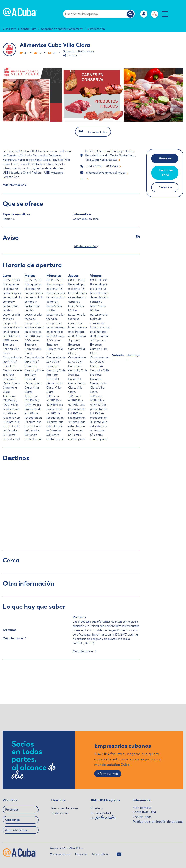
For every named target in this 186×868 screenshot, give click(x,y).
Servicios (166, 187)
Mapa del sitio (101, 854)
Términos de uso (60, 854)
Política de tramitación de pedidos (158, 822)
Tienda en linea (166, 173)
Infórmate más (108, 774)
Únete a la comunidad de (103, 813)
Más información (15, 185)
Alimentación (96, 29)
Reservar (166, 158)
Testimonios (60, 813)
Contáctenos (142, 817)
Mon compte (142, 808)
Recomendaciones (65, 808)
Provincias (12, 810)
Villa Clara (9, 29)
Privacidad (81, 854)
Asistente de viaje (17, 830)
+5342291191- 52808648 (103, 166)
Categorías (12, 820)
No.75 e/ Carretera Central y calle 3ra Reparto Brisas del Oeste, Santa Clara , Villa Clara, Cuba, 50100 (111, 155)
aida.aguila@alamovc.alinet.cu (107, 173)
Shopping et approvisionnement (62, 29)
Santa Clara (29, 29)
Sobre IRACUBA (145, 812)
